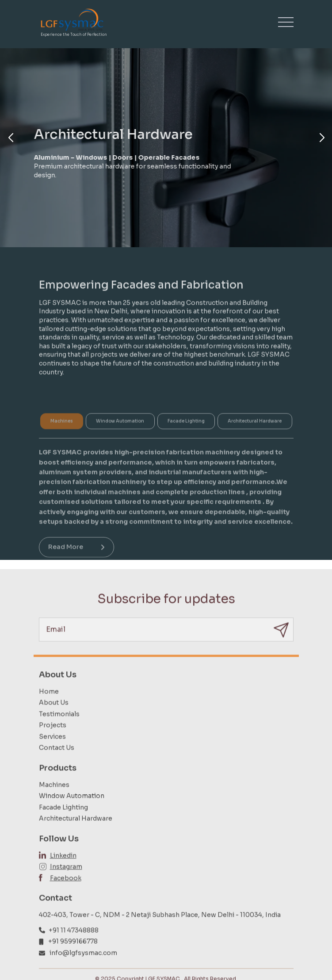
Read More (76, 562)
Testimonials (59, 731)
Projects (53, 742)
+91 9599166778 (73, 958)
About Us (54, 719)
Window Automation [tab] (120, 436)
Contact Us (57, 765)
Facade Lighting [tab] (186, 436)
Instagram (66, 883)
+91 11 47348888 (74, 947)
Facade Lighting (63, 824)
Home (49, 708)
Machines (54, 801)
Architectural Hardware (76, 835)
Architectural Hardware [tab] (255, 436)
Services (52, 753)
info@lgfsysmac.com (83, 969)
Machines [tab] (62, 436)
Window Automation (72, 812)
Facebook (66, 895)
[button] (10, 138)
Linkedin (63, 872)
